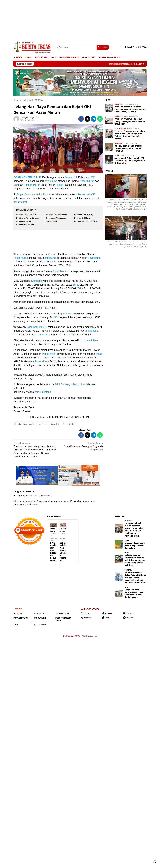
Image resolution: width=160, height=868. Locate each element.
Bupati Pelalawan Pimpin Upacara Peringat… (63, 552)
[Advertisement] (80, 20)
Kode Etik (39, 614)
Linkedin (128, 613)
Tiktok (106, 618)
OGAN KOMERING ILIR (27, 177)
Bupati (21, 194)
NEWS (108, 100)
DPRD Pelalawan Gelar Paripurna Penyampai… (53, 552)
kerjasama (50, 258)
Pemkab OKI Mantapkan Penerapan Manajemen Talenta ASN (57, 218)
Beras (76, 285)
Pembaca (128, 521)
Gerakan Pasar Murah (25, 424)
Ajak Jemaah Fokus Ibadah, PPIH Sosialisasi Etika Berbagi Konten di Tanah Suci (130, 161)
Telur (80, 288)
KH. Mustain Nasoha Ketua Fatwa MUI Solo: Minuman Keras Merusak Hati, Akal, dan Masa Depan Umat (135, 577)
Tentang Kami (62, 614)
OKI (93, 177)
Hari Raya (42, 424)
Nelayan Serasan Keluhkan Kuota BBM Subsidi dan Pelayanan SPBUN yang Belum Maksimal (135, 560)
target (38, 392)
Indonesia (93, 331)
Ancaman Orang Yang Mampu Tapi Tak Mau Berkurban (135, 545)
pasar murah (20, 202)
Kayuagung (51, 181)
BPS (58, 384)
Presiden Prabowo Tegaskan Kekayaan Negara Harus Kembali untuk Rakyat (130, 121)
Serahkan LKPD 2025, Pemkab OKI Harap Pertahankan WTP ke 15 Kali (86, 218)
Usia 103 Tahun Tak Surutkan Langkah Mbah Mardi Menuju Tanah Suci (128, 148)
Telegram (128, 618)
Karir (16, 625)
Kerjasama (40, 625)
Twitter (85, 613)
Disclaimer (40, 618)
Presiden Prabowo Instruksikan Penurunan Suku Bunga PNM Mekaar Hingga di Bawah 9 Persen (130, 135)
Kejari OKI (55, 424)
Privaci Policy (21, 618)
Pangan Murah (32, 185)
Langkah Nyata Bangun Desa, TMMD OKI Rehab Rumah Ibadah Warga (134, 594)
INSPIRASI (118, 143)
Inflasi (61, 358)
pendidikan (92, 340)
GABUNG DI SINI (80, 417)
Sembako (36, 281)
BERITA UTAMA (120, 129)
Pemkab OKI (69, 424)
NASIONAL (118, 104)
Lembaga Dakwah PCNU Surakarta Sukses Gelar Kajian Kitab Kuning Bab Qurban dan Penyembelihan (134, 530)
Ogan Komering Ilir (35, 194)
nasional (47, 392)
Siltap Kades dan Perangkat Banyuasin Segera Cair (81, 446)
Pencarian (103, 47)
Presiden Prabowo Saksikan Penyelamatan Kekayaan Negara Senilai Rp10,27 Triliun (130, 109)
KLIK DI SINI (56, 417)
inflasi (60, 185)
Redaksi (18, 614)
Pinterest (107, 613)
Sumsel (69, 314)
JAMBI (127, 541)
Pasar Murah (87, 181)
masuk (29, 496)
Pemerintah (71, 177)
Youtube (86, 618)
